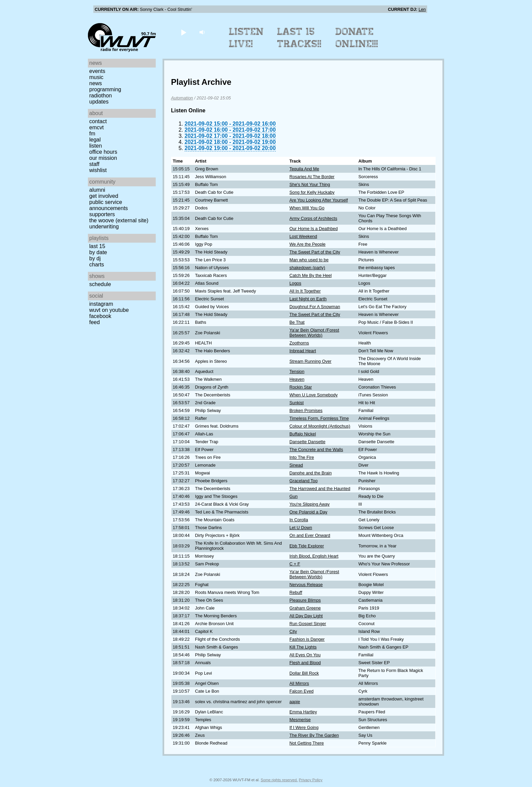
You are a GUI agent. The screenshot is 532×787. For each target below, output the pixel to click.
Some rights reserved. (279, 780)
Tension (297, 371)
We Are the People (307, 244)
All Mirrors (299, 683)
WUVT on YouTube (109, 310)
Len (422, 9)
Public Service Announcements (109, 205)
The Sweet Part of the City (315, 252)
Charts (97, 265)
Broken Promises (306, 410)
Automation (182, 98)
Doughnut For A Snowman (315, 307)
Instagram (101, 304)
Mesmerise (300, 720)
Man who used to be (309, 260)
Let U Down (301, 528)
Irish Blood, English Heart (314, 556)
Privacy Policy (311, 780)
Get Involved (104, 196)
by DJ (95, 258)
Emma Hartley (303, 712)
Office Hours (103, 152)
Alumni (97, 190)
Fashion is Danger (307, 639)
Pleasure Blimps (305, 600)
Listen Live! (246, 38)
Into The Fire (302, 457)
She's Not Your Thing (310, 184)
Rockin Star (301, 387)
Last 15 (97, 246)
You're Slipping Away (309, 504)
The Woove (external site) (119, 220)
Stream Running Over (310, 361)
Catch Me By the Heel (310, 275)
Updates (99, 102)
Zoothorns (299, 343)
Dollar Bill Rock (304, 673)
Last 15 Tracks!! (299, 38)
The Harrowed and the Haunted (320, 489)
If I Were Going (304, 727)
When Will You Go (307, 208)
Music (96, 77)
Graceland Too (303, 481)
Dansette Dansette (307, 442)
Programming (105, 89)
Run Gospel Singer (308, 624)
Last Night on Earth (308, 299)
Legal (95, 140)
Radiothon (101, 96)
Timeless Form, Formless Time (319, 418)
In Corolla (299, 520)
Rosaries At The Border (312, 177)
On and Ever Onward (310, 535)
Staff (94, 164)
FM (92, 134)
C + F (295, 564)
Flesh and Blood (305, 663)
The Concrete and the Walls (316, 449)
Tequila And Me (304, 169)
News (96, 83)
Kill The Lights (303, 647)
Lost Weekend (303, 236)
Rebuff (296, 592)
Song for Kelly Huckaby (312, 192)
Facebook (100, 316)
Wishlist (98, 170)
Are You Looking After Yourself (319, 200)
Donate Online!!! (357, 38)
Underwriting (104, 227)
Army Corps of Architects (313, 218)
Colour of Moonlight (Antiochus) (320, 426)
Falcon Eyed (301, 691)
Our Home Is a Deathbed (313, 229)
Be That (297, 322)
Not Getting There (307, 743)
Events (97, 71)
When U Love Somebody (313, 395)
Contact (98, 121)
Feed (94, 322)
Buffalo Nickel (303, 434)
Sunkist (297, 403)
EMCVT (97, 127)
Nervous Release (306, 585)
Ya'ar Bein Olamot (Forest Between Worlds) (314, 333)
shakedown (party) (307, 268)
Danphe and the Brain (311, 473)
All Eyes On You (305, 655)
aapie (295, 702)
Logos (295, 283)
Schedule (100, 284)
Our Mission (103, 158)
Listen (96, 146)
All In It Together (305, 291)
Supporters (102, 214)
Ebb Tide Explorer (307, 546)
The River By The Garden (314, 735)
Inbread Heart (303, 351)
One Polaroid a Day (308, 512)
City (293, 631)
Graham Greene (305, 608)
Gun (293, 496)
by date (98, 252)
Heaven (297, 379)
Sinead (296, 465)
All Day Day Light (306, 616)
